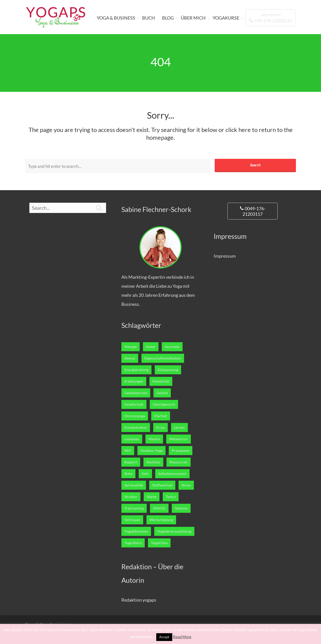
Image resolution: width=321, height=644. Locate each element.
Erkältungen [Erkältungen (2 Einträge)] (134, 381)
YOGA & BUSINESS (116, 18)
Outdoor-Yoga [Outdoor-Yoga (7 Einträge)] (151, 451)
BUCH (149, 18)
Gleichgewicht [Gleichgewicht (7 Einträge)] (164, 404)
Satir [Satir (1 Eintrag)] (145, 474)
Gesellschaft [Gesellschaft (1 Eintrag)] (134, 404)
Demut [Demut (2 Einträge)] (130, 358)
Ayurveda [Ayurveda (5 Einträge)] (172, 347)
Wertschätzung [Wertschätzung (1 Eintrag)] (161, 520)
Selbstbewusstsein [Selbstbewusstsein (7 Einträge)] (172, 474)
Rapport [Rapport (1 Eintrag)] (131, 462)
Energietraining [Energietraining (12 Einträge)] (136, 370)
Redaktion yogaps (139, 600)
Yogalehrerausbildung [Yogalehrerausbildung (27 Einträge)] (174, 531)
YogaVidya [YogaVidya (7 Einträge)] (159, 543)
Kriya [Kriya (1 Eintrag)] (160, 427)
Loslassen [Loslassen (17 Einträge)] (132, 439)
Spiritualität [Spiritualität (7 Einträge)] (134, 485)
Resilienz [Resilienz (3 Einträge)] (153, 462)
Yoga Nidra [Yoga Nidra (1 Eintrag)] (133, 543)
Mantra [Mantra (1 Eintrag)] (154, 439)
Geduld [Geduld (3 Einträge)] (162, 393)
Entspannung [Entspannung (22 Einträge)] (168, 370)
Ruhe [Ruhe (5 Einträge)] (128, 474)
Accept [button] (164, 637)
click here (238, 130)
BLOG (168, 18)
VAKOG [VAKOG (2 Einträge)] (159, 508)
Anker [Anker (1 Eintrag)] (151, 347)
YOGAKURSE (226, 18)
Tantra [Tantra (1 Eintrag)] (171, 497)
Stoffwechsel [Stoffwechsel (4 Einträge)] (162, 485)
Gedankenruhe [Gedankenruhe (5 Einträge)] (136, 393)
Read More (182, 637)
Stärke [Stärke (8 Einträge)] (152, 497)
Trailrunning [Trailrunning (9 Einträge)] (134, 508)
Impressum (225, 256)
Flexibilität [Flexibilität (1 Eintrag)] (161, 381)
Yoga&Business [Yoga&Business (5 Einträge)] (136, 531)
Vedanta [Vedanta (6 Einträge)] (181, 508)
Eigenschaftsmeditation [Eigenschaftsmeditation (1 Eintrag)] (163, 358)
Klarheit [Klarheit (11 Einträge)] (161, 416)
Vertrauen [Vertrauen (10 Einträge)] (132, 520)
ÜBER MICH (193, 18)
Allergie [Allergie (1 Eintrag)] (131, 347)
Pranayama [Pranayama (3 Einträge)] (181, 451)
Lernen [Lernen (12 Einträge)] (179, 427)
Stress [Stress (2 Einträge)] (186, 485)
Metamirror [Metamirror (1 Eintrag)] (179, 439)
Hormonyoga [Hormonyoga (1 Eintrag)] (135, 416)
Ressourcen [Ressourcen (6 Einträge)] (179, 462)
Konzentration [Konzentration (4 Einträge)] (136, 427)
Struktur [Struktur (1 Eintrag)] (131, 497)
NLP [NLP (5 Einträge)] (128, 451)
